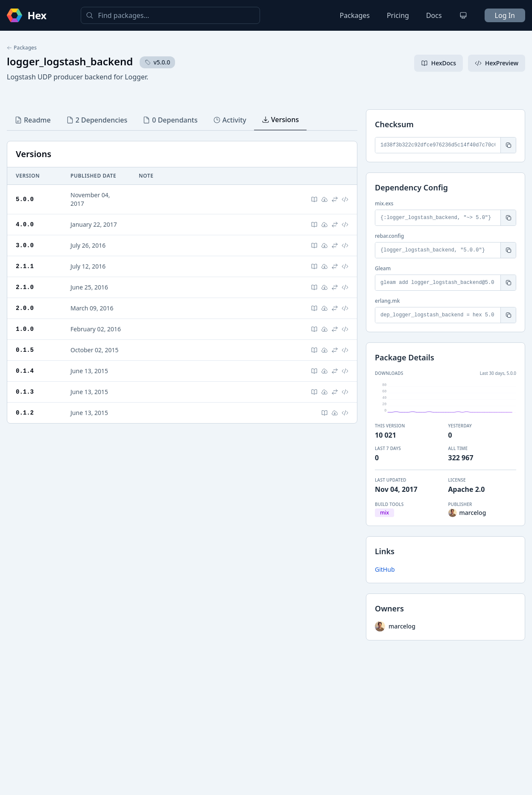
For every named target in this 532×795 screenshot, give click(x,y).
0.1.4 (25, 371)
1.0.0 (25, 329)
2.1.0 (25, 287)
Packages (355, 15)
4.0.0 (25, 224)
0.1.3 (25, 392)
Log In (505, 15)
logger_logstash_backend (70, 61)
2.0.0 (25, 308)
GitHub (385, 569)
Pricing (398, 15)
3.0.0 (25, 245)
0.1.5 (25, 350)
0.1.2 (25, 413)
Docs (434, 15)
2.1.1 (25, 266)
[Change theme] (463, 15)
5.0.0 (25, 199)
